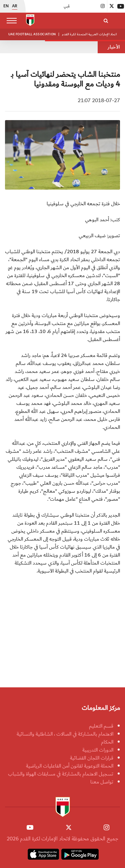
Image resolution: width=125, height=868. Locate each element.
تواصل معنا (102, 782)
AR (15, 6)
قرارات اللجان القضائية (92, 758)
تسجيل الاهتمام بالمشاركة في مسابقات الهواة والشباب (61, 774)
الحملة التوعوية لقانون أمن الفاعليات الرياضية (70, 766)
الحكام (107, 742)
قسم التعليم (101, 726)
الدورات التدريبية (98, 750)
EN (6, 6)
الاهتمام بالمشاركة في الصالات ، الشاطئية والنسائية (65, 734)
